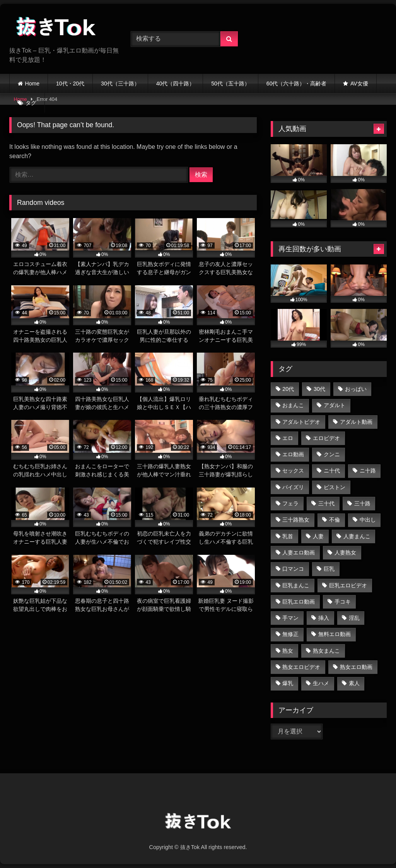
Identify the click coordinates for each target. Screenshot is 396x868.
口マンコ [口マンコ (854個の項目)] (293, 569)
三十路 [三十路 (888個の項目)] (362, 503)
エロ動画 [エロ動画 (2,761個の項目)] (293, 454)
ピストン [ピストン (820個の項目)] (335, 487)
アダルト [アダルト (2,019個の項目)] (335, 405)
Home (32, 84)
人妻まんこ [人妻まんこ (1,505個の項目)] (357, 536)
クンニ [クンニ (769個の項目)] (332, 454)
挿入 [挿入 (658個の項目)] (324, 618)
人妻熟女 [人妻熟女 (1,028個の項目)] (345, 553)
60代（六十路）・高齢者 (297, 84)
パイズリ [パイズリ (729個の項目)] (293, 487)
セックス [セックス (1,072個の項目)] (293, 471)
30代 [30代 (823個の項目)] (319, 389)
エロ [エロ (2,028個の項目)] (288, 438)
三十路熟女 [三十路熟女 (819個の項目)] (296, 520)
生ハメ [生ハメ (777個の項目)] (321, 683)
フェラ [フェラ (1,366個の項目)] (290, 503)
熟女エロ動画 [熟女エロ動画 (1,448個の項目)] (356, 667)
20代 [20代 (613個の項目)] (288, 389)
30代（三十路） (120, 84)
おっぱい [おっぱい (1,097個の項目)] (356, 389)
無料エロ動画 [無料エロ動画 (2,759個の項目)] (335, 634)
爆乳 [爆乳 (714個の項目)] (288, 683)
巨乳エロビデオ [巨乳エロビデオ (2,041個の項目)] (348, 585)
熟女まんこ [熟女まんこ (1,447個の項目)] (326, 651)
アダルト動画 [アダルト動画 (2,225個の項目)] (356, 422)
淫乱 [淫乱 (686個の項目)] (354, 618)
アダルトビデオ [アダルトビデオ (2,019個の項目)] (301, 422)
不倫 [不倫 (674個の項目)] (335, 520)
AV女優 (359, 84)
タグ (31, 103)
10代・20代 (70, 84)
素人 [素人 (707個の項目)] (354, 683)
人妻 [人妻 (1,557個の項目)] (318, 536)
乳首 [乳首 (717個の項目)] (288, 536)
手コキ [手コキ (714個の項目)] (343, 602)
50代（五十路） (230, 84)
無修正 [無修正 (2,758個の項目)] (290, 634)
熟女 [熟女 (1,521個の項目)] (288, 651)
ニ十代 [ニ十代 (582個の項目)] (332, 471)
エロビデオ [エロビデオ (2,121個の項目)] (326, 438)
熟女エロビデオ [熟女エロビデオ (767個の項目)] (301, 667)
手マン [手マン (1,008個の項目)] (290, 618)
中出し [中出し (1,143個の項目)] (368, 520)
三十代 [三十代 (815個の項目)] (326, 503)
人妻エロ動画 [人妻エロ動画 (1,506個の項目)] (299, 553)
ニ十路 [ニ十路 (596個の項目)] (368, 471)
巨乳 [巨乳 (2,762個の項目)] (329, 569)
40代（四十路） (176, 84)
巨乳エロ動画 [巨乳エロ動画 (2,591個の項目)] (299, 602)
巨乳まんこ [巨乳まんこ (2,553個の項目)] (296, 585)
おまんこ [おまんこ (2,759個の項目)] (293, 405)
